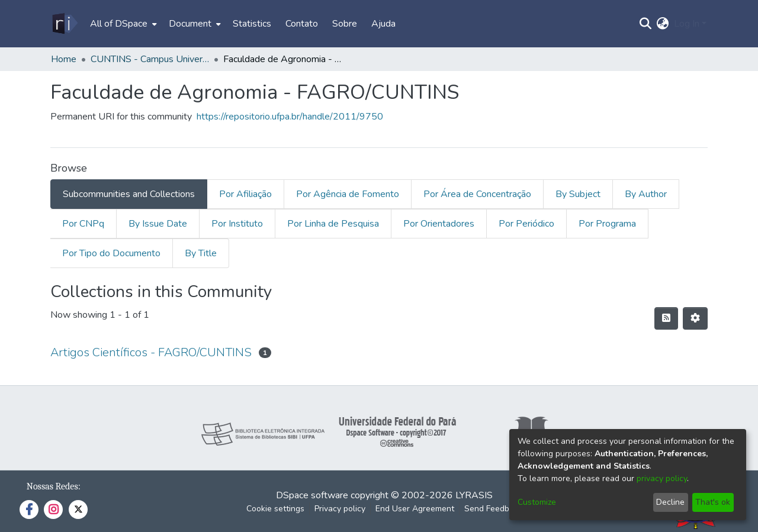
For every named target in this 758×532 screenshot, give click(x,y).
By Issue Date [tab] (158, 224)
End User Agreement (415, 509)
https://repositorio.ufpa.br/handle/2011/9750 (290, 117)
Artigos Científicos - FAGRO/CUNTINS (151, 352)
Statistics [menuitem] (252, 24)
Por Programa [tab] (607, 224)
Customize (537, 502)
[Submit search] (646, 24)
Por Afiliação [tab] (245, 194)
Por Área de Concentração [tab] (477, 194)
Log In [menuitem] (687, 24)
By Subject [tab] (578, 194)
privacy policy (662, 478)
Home (64, 59)
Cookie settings (275, 509)
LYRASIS (474, 495)
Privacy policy (340, 509)
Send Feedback (493, 509)
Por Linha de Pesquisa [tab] (333, 224)
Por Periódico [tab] (526, 224)
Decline (670, 502)
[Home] (64, 24)
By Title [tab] (201, 253)
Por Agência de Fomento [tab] (348, 194)
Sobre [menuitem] (345, 24)
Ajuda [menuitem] (383, 24)
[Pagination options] (695, 318)
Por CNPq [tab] (83, 224)
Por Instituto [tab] (237, 224)
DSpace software (312, 495)
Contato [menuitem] (302, 24)
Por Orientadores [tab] (439, 224)
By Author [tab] (646, 194)
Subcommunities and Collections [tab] (129, 194)
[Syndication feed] (666, 318)
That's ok (713, 502)
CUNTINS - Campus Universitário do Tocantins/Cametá (150, 59)
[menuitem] (122, 24)
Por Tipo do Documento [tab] (111, 253)
